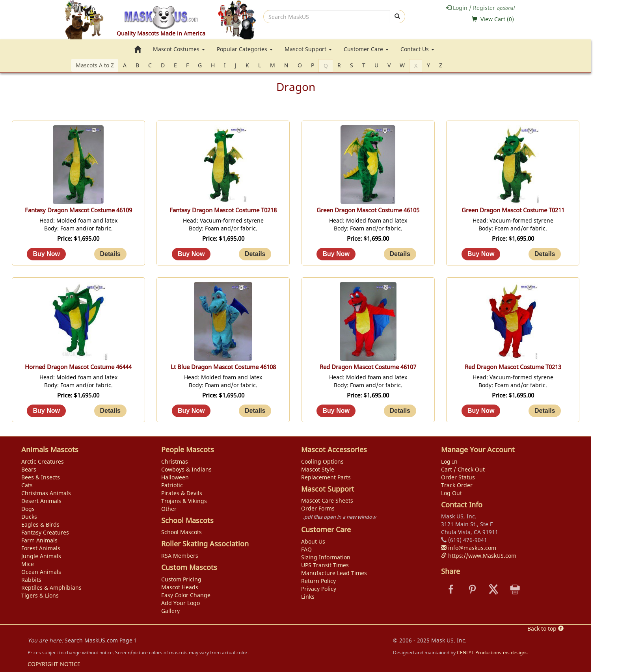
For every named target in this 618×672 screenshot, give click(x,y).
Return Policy (318, 581)
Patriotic (172, 485)
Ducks (29, 517)
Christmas (175, 461)
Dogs (28, 509)
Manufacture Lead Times (334, 573)
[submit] (397, 17)
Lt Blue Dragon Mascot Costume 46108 (223, 367)
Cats (27, 485)
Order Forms (318, 508)
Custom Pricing (181, 579)
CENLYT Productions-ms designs (492, 652)
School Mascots (181, 532)
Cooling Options (322, 461)
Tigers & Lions (40, 595)
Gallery (170, 611)
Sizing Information (326, 557)
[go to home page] (138, 49)
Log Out (451, 493)
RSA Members (180, 556)
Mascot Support (308, 49)
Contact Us (417, 49)
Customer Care (366, 49)
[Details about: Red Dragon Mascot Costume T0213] (545, 411)
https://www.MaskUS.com (479, 556)
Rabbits (31, 580)
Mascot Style (318, 469)
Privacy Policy (319, 589)
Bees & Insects (41, 477)
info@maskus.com (469, 548)
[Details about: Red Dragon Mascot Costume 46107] (400, 411)
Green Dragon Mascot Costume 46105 (368, 210)
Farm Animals (39, 540)
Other (169, 509)
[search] (327, 17)
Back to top (545, 628)
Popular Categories (245, 49)
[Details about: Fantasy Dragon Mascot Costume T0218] (255, 254)
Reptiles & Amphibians (51, 588)
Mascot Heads (180, 587)
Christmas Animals (46, 493)
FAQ (306, 549)
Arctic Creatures (43, 461)
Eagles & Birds (40, 524)
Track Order (457, 485)
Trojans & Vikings (184, 501)
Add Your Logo (181, 603)
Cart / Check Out (463, 469)
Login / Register (480, 8)
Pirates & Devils (182, 493)
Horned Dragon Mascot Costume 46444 (78, 367)
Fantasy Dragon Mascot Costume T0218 (223, 210)
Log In (449, 461)
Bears (29, 469)
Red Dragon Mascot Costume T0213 (513, 367)
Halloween (175, 477)
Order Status (458, 477)
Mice (28, 564)
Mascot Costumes (179, 49)
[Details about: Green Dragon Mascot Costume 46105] (400, 254)
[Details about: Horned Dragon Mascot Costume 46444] (110, 411)
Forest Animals (41, 548)
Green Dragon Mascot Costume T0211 (513, 210)
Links (308, 597)
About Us (313, 541)
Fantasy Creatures (45, 532)
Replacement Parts (326, 477)
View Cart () (497, 19)
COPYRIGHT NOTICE (54, 664)
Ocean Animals (41, 572)
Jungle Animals (41, 556)
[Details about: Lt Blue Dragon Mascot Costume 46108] (255, 411)
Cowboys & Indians (186, 469)
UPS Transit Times (325, 565)
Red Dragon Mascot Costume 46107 (368, 367)
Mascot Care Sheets (327, 500)
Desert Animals (41, 501)
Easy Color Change (186, 595)
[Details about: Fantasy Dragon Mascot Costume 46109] (110, 254)
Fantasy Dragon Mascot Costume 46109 (78, 210)
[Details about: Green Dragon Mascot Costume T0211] (545, 254)
